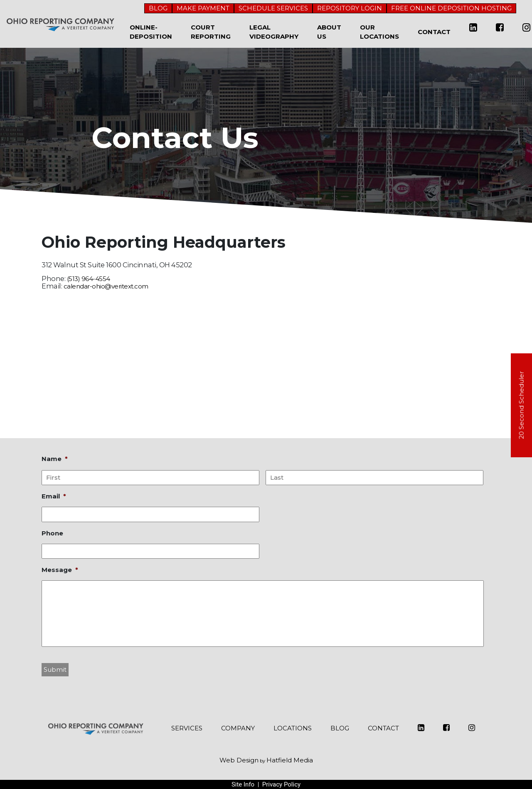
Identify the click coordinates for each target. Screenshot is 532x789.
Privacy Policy (281, 784)
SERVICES (187, 728)
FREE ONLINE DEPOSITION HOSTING (451, 8)
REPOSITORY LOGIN (350, 8)
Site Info (243, 784)
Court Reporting (211, 32)
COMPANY (238, 728)
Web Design (239, 760)
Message (60, 570)
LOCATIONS (293, 728)
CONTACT (383, 728)
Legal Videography (274, 32)
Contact (434, 32)
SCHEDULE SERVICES (273, 8)
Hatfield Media (290, 760)
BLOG (158, 8)
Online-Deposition (151, 32)
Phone (52, 533)
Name (55, 459)
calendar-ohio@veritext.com (106, 286)
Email (54, 496)
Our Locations (379, 32)
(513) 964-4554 (89, 279)
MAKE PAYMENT (203, 8)
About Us (329, 32)
